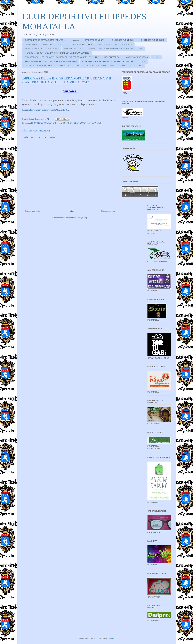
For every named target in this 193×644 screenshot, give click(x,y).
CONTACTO (47, 44)
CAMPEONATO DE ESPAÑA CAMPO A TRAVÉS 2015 (46, 40)
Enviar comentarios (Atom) (76, 218)
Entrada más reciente (34, 211)
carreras (76, 40)
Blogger (111, 638)
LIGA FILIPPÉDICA (112, 57)
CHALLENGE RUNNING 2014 (123, 40)
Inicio (72, 211)
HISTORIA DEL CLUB (73, 49)
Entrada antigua (108, 211)
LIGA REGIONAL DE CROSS (136, 57)
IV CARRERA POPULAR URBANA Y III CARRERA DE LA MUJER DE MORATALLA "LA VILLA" (62, 57)
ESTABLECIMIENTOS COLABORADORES (42, 49)
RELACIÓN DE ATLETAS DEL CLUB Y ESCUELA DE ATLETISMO (51, 62)
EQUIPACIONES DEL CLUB (81, 44)
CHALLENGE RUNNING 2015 (152, 40)
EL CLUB (61, 44)
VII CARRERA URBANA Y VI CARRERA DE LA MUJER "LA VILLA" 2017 (114, 66)
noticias (156, 57)
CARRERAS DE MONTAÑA (95, 40)
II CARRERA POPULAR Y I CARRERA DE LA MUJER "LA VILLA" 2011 (114, 49)
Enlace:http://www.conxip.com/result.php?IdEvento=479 (46, 110)
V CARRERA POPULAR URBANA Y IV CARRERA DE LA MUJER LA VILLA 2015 (114, 62)
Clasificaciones (31, 44)
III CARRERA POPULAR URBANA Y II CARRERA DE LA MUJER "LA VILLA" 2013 (57, 53)
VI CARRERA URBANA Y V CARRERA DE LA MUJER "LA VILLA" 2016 (53, 66)
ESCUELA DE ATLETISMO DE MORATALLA (114, 44)
